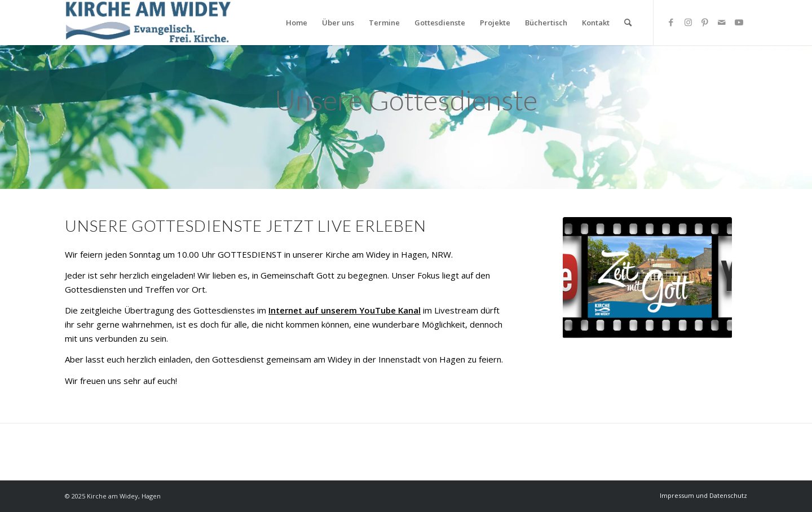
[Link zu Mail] (722, 22)
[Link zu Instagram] (688, 22)
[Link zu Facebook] (671, 22)
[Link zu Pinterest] (705, 22)
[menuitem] (297, 23)
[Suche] (628, 23)
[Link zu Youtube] (739, 22)
